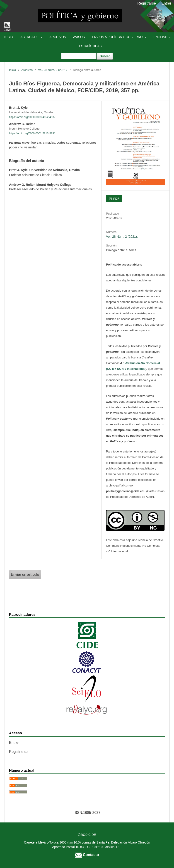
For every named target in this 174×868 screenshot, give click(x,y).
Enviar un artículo (25, 574)
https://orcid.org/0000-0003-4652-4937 (32, 117)
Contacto (87, 855)
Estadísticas (90, 46)
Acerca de (30, 37)
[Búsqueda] (79, 56)
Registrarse (147, 3)
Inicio (8, 37)
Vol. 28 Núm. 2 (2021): (53, 70)
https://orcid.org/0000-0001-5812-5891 (32, 133)
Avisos (79, 37)
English (161, 37)
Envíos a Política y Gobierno (118, 37)
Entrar (166, 3)
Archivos (58, 37)
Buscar (105, 56)
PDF (116, 199)
